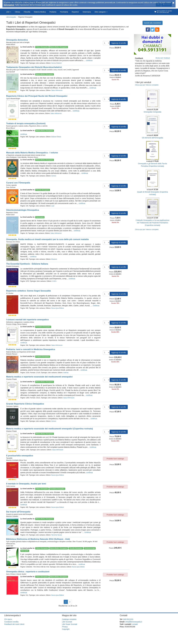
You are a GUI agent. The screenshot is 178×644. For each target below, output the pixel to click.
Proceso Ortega (11, 324)
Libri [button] (9, 12)
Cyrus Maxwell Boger (13, 99)
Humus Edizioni (56, 63)
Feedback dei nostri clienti (14, 624)
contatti (135, 624)
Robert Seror (10, 215)
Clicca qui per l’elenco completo (147, 229)
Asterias (66, 373)
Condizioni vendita (11, 622)
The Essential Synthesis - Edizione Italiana (27, 264)
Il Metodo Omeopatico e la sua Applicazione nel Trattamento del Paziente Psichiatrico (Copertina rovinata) (153, 223)
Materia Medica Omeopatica (59, 47)
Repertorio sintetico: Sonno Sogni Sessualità (28, 291)
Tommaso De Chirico (13, 242)
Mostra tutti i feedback (163, 58)
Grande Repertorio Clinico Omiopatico (25, 404)
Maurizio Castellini (12, 516)
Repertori (75, 12)
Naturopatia (25, 551)
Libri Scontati (67, 622)
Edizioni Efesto (56, 137)
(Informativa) (9, 5)
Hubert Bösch (11, 45)
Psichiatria (64, 12)
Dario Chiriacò (11, 574)
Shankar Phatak (11, 379)
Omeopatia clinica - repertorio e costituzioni (28, 572)
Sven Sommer (11, 187)
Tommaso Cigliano (12, 406)
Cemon (54, 176)
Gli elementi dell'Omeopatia (152, 138)
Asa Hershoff (10, 72)
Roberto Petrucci (12, 354)
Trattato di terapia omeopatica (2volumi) (26, 123)
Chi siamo (8, 619)
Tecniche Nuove (57, 535)
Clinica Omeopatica (42, 47)
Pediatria (53, 12)
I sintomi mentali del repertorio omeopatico (27, 320)
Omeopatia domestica (17, 40)
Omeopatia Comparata (153, 112)
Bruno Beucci (11, 128)
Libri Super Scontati (70, 624)
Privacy (65, 627)
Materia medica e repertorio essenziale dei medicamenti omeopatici (39, 377)
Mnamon (54, 259)
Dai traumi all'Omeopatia (18, 512)
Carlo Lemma (11, 486)
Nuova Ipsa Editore (58, 308)
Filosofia (27, 12)
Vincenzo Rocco (33, 157)
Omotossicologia (90, 548)
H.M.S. (54, 281)
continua (89, 60)
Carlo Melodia (22, 157)
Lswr (53, 206)
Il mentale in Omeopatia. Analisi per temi (26, 484)
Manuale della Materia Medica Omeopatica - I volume (32, 153)
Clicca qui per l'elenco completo (147, 85)
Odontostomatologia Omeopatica (23, 210)
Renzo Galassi (22, 324)
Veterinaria (87, 12)
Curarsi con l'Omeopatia (18, 183)
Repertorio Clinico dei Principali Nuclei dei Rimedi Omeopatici (37, 96)
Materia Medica (40, 12)
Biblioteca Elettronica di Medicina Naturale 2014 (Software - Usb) (38, 539)
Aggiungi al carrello (119, 43)
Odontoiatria (40, 217)
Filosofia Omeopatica (43, 190)
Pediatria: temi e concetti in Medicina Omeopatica (31, 349)
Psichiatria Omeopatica (43, 327)
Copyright (66, 629)
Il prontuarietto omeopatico (20, 456)
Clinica (17, 12)
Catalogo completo (69, 619)
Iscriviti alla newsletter (153, 23)
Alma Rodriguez (11, 157)
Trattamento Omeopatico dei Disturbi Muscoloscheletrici (34, 67)
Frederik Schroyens (13, 266)
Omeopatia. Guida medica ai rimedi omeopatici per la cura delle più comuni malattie (47, 239)
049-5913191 (128, 619)
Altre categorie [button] (101, 12)
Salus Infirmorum (57, 90)
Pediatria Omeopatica (43, 356)
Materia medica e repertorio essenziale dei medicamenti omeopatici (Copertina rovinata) (50, 429)
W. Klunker (10, 293)
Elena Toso (23, 460)
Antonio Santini (21, 574)
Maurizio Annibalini (12, 460)
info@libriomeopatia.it (134, 622)
